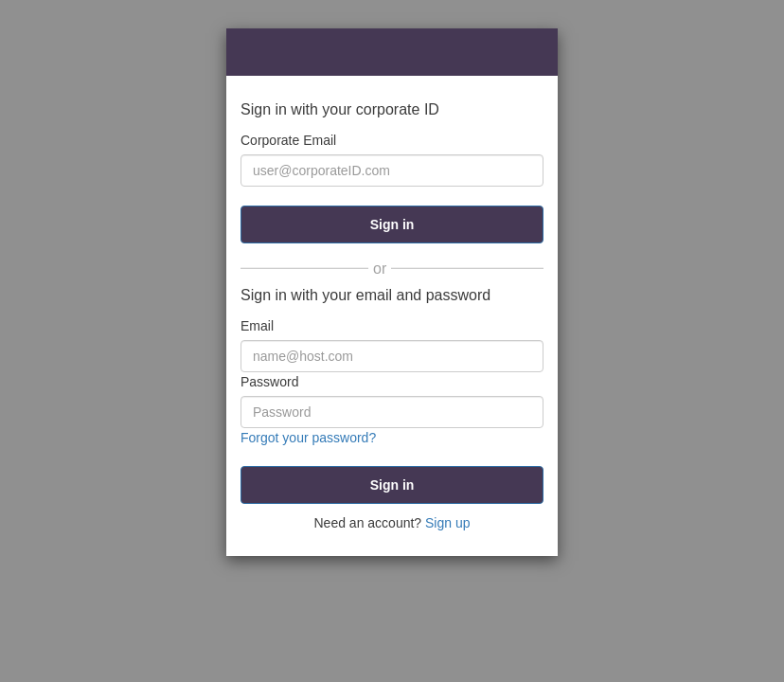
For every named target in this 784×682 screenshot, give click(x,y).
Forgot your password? (308, 438)
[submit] (392, 485)
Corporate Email (288, 140)
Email (257, 326)
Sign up (447, 523)
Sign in (392, 224)
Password (269, 382)
